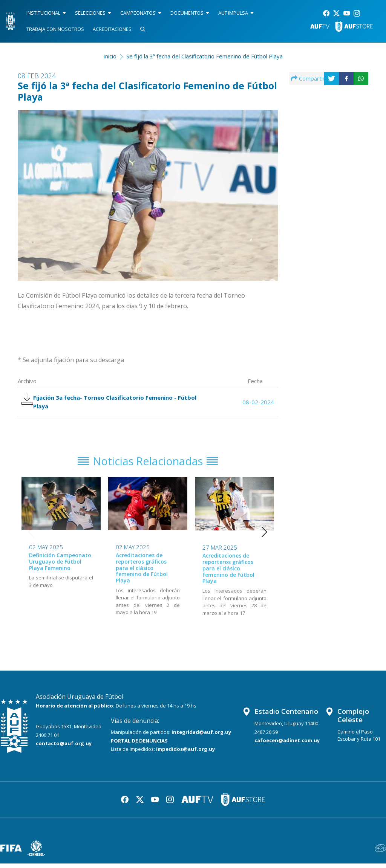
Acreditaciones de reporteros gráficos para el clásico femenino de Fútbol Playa (142, 573)
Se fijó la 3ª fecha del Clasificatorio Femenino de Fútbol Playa (204, 56)
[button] (264, 537)
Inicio (110, 56)
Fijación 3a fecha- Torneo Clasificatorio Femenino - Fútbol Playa (113, 403)
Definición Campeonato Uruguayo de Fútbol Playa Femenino (60, 566)
